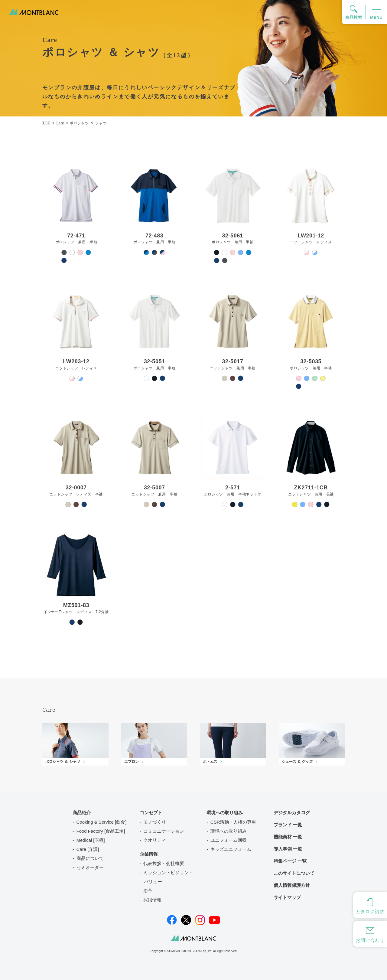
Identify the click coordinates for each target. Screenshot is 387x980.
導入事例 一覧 (288, 849)
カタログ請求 (370, 911)
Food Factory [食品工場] (101, 831)
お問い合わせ (370, 940)
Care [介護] (88, 849)
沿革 (148, 891)
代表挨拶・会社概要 (164, 863)
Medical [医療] (91, 840)
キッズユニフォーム (231, 849)
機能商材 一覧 (288, 837)
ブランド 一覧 (288, 825)
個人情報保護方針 (292, 885)
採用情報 (152, 900)
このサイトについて (294, 873)
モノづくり (155, 822)
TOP (46, 123)
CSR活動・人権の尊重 (233, 822)
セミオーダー (90, 867)
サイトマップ (287, 897)
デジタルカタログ (292, 813)
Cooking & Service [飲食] (102, 822)
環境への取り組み (229, 831)
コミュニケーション (164, 831)
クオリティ (155, 840)
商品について (90, 858)
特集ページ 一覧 (290, 861)
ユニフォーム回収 (229, 840)
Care (60, 123)
